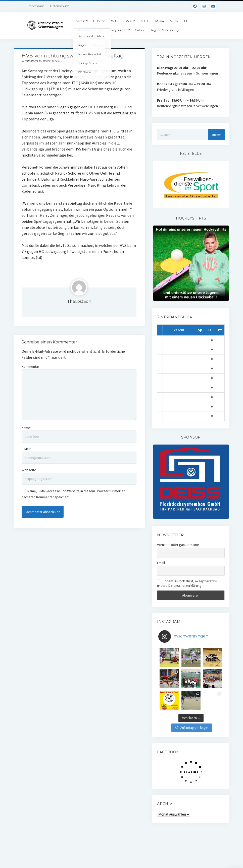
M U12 (174, 21)
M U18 (145, 21)
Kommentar (30, 367)
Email (161, 563)
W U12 (130, 21)
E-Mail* (27, 449)
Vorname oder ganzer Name (178, 545)
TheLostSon (79, 301)
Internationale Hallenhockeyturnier (102, 30)
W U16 (116, 21)
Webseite (29, 470)
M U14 (160, 21)
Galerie (140, 30)
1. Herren (99, 21)
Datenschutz (59, 6)
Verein (81, 21)
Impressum (36, 6)
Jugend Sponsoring (165, 30)
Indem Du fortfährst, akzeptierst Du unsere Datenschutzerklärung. (187, 583)
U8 (186, 21)
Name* (27, 428)
